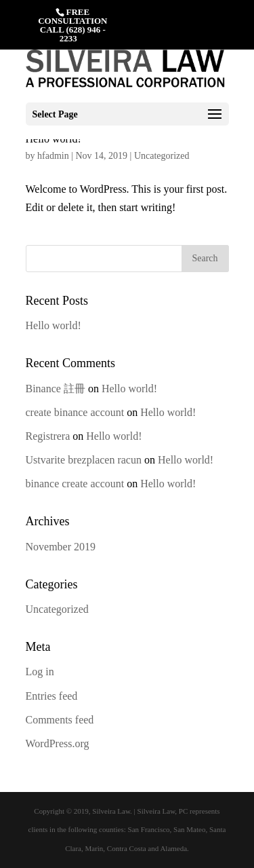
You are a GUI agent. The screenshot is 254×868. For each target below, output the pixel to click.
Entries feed (52, 696)
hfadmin (53, 156)
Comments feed (60, 720)
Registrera (48, 436)
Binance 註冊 (56, 389)
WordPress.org (58, 743)
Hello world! (54, 325)
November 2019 (61, 547)
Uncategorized (162, 156)
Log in (40, 672)
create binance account (75, 412)
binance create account (75, 484)
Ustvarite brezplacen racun (84, 460)
